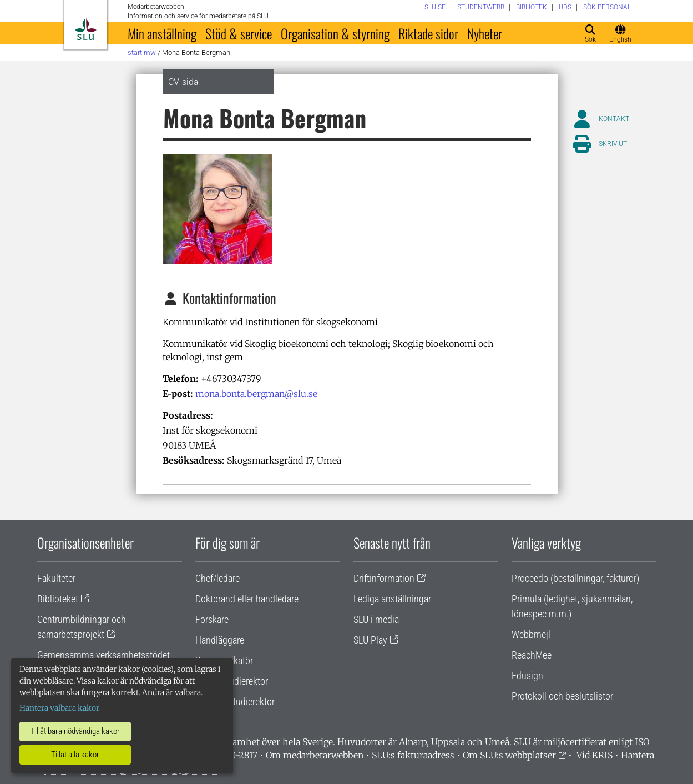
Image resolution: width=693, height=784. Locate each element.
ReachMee (532, 655)
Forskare (212, 619)
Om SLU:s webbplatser (509, 755)
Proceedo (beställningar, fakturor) (575, 578)
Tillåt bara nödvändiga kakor (75, 731)
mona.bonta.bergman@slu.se (256, 394)
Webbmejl (531, 634)
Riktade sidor (428, 33)
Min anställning (162, 33)
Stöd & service (239, 33)
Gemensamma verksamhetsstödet (103, 655)
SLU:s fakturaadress (413, 755)
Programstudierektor (235, 702)
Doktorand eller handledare (247, 599)
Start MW (142, 52)
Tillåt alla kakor (75, 755)
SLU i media (376, 619)
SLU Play (370, 640)
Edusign (527, 675)
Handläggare (220, 640)
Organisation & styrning (335, 33)
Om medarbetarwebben (315, 755)
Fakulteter (56, 578)
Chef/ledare (217, 578)
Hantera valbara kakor (59, 708)
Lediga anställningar (392, 599)
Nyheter (485, 33)
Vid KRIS (595, 755)
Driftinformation (384, 578)
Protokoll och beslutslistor (562, 696)
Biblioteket (58, 599)
